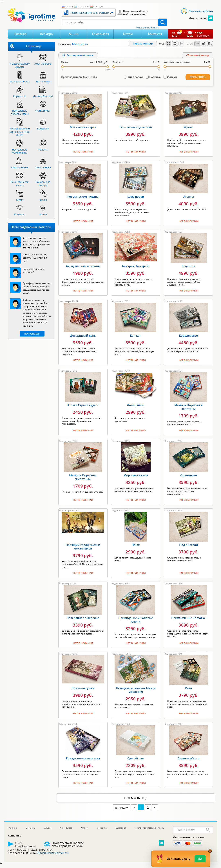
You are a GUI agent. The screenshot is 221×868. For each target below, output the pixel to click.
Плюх (136, 548)
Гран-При (189, 269)
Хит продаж (135, 81)
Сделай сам (136, 761)
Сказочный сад (188, 761)
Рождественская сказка (83, 761)
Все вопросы (32, 334)
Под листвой (189, 548)
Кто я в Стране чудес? (83, 408)
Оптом (128, 34)
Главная (20, 34)
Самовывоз (100, 34)
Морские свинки (136, 478)
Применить (199, 81)
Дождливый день (83, 338)
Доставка (121, 831)
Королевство (188, 338)
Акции (74, 34)
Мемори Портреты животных (83, 480)
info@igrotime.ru (25, 849)
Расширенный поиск (147, 28)
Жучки (188, 130)
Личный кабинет (201, 11)
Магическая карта (83, 130)
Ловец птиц (136, 408)
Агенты (189, 199)
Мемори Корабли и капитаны (188, 410)
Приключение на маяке (188, 621)
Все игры (47, 34)
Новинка (155, 81)
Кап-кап (136, 338)
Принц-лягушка (83, 691)
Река (188, 691)
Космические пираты (83, 199)
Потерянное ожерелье (83, 621)
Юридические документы (53, 856)
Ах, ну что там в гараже (83, 269)
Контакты (155, 34)
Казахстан (83, 6)
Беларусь (99, 6)
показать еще (136, 801)
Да (200, 859)
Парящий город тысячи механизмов (83, 549)
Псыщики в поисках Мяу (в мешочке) (136, 693)
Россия (69, 6)
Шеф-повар (136, 199)
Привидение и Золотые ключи (136, 623)
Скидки (172, 81)
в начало (122, 810)
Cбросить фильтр (198, 55)
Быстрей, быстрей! (136, 269)
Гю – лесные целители (136, 130)
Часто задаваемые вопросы (150, 831)
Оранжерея (189, 478)
